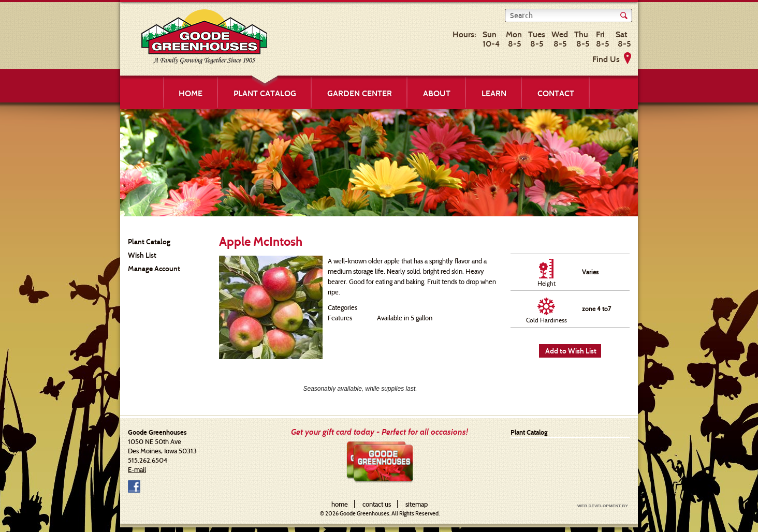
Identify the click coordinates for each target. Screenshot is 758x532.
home (340, 504)
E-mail (137, 469)
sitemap (417, 504)
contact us (377, 504)
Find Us (606, 59)
